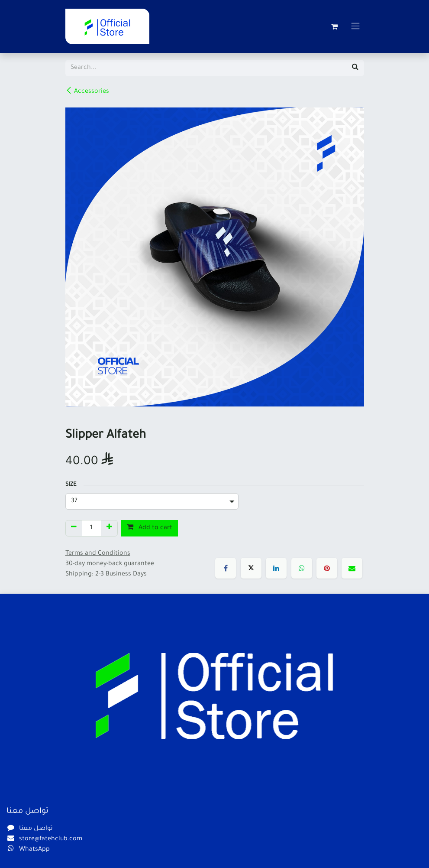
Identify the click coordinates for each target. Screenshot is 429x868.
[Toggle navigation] (355, 26)
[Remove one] (74, 528)
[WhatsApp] (302, 568)
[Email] (352, 568)
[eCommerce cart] (335, 26)
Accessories (87, 91)
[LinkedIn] (276, 568)
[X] (251, 568)
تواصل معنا (36, 829)
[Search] (355, 68)
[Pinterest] (327, 568)
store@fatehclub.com (51, 839)
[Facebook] (226, 568)
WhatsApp (34, 850)
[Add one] (109, 528)
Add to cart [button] (150, 527)
